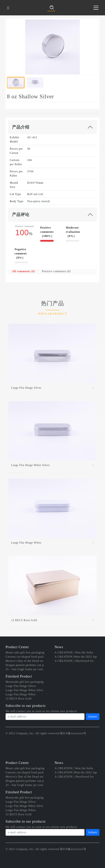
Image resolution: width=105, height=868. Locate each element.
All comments (23, 271)
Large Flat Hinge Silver (21, 686)
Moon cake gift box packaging (25, 652)
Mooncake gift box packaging (25, 682)
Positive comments (56, 271)
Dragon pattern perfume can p (25, 665)
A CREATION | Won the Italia (74, 652)
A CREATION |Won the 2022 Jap (76, 657)
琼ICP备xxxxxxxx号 (73, 733)
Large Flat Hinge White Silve (24, 690)
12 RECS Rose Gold (19, 699)
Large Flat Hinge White (21, 694)
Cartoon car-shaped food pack (25, 657)
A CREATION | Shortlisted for (74, 661)
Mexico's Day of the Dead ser (25, 661)
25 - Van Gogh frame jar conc (25, 669)
